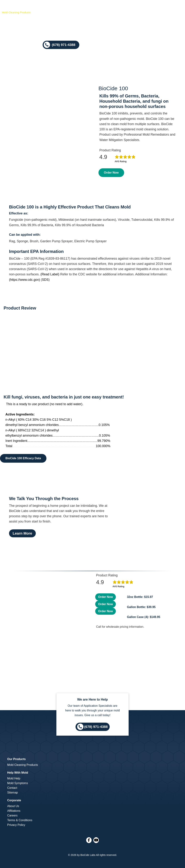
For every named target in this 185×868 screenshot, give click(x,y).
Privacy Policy (16, 825)
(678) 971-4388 (96, 727)
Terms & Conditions (20, 820)
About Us (13, 806)
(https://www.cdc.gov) (24, 280)
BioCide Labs (88, 855)
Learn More (22, 533)
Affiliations (14, 811)
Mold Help (14, 778)
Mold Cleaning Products (23, 765)
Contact (12, 788)
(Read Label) (50, 274)
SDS (45, 280)
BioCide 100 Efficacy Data (23, 458)
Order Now (111, 173)
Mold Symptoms (18, 783)
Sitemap (13, 793)
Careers (12, 815)
